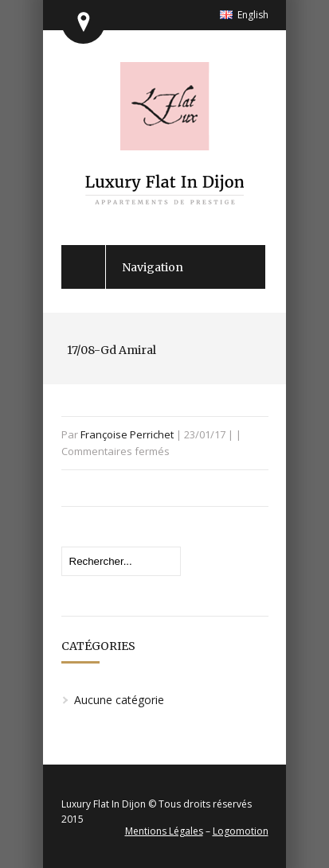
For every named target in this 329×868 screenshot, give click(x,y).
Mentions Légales (164, 831)
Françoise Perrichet (127, 434)
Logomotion (241, 831)
